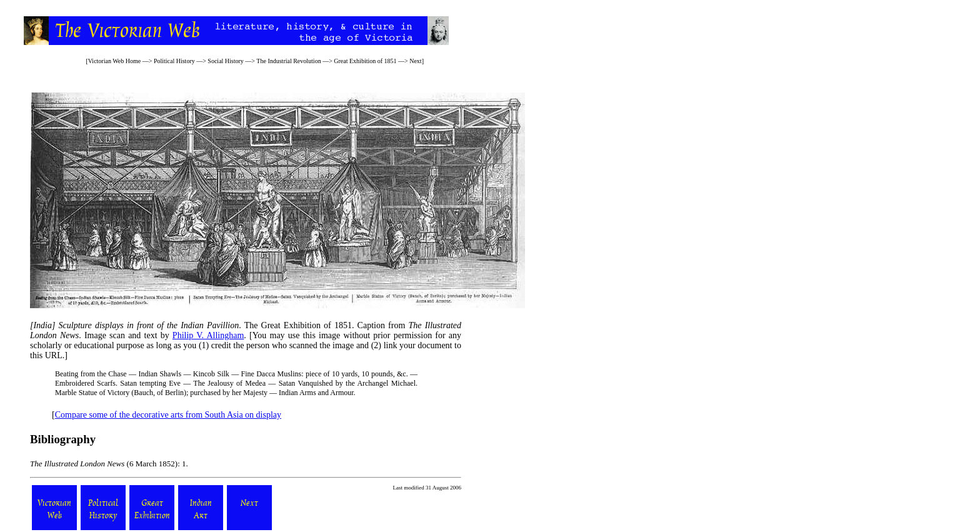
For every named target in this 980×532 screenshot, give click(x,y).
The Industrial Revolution (288, 61)
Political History (174, 61)
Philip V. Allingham (208, 335)
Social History (226, 61)
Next (415, 61)
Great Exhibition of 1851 (365, 61)
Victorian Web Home (115, 61)
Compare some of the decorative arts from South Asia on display (168, 415)
